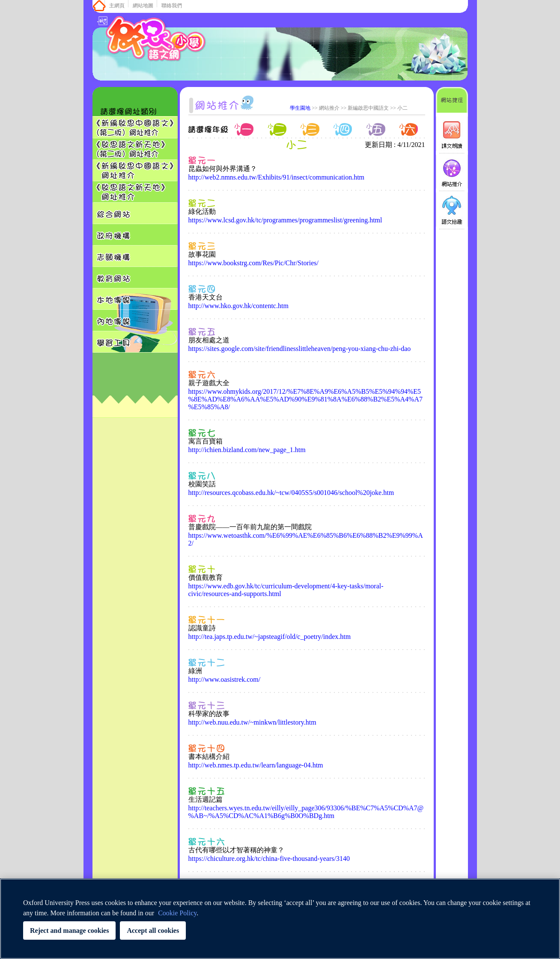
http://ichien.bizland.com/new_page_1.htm (247, 450)
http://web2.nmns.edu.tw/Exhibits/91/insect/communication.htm (277, 177)
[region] (280, 919)
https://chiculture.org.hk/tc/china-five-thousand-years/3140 (269, 859)
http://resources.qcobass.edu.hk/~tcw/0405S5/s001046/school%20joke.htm (291, 493)
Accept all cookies (153, 931)
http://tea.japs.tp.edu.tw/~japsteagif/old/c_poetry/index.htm (270, 637)
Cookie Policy (177, 913)
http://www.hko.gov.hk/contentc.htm (238, 306)
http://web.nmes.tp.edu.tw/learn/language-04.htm (256, 765)
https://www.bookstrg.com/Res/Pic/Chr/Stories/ (253, 263)
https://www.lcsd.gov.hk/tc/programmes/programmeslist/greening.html (285, 220)
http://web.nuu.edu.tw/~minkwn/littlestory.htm (252, 722)
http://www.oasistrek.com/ (225, 679)
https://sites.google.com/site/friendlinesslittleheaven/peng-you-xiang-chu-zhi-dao (300, 349)
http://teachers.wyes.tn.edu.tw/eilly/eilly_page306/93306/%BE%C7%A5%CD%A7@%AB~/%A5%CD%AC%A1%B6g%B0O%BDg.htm (306, 812)
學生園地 (300, 108)
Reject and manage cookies (69, 931)
